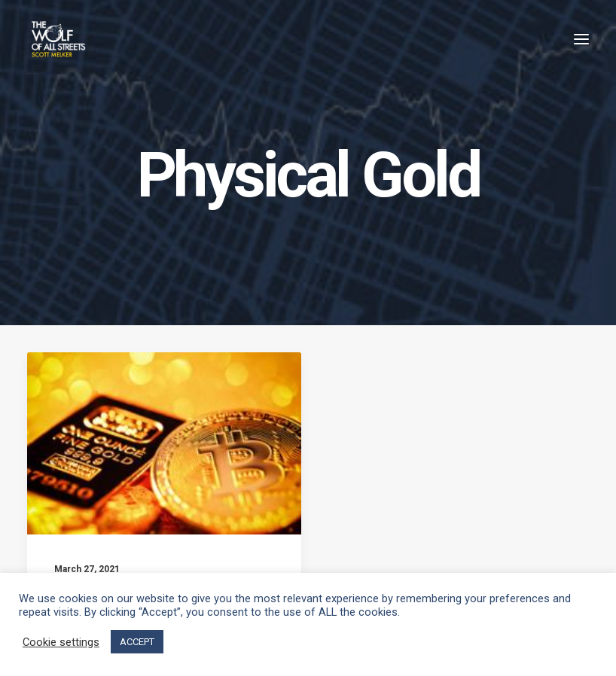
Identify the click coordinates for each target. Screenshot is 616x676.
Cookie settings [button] (61, 642)
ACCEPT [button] (137, 642)
